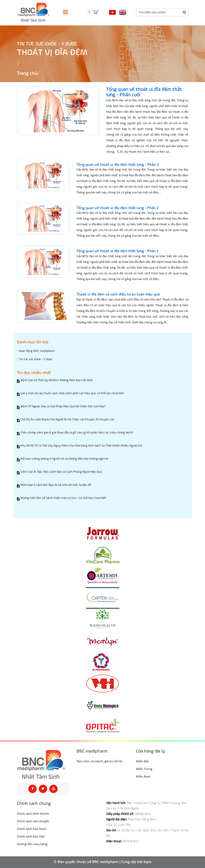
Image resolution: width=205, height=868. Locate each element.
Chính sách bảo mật (31, 837)
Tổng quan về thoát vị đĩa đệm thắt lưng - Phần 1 (117, 251)
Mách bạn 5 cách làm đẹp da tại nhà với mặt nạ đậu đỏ (56, 485)
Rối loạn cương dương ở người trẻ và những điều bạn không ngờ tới (64, 459)
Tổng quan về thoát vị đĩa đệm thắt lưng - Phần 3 (117, 165)
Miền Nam (143, 777)
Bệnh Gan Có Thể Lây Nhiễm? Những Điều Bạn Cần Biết (57, 380)
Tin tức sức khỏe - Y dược (47, 44)
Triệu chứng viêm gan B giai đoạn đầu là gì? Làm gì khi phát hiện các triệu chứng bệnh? (77, 433)
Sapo (147, 862)
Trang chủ (27, 74)
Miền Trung (144, 769)
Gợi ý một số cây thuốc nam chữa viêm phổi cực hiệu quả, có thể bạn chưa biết (72, 393)
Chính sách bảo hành (32, 829)
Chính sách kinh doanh (33, 814)
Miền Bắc (142, 761)
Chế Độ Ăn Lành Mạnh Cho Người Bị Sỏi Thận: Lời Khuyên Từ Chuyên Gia (67, 420)
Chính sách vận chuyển (33, 821)
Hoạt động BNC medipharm (36, 351)
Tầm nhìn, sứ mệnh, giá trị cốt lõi (99, 761)
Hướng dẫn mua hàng (32, 844)
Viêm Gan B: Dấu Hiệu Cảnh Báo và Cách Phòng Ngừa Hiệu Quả (61, 472)
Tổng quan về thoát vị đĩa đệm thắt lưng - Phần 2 (117, 208)
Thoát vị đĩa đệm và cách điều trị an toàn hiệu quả (118, 295)
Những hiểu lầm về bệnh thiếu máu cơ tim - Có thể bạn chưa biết (63, 498)
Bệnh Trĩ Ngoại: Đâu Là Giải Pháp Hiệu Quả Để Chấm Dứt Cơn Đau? (63, 407)
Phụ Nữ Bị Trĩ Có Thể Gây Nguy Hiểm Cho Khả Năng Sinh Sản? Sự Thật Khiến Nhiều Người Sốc (82, 446)
